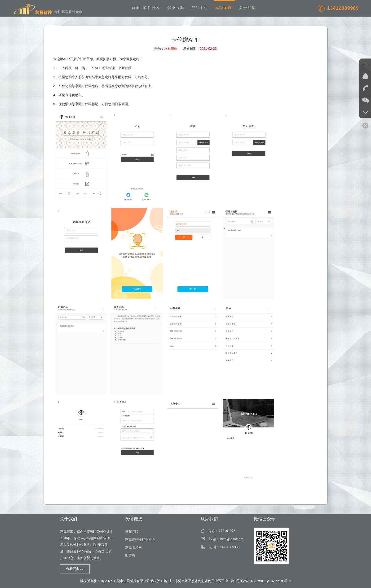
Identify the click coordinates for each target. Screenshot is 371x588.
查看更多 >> (75, 569)
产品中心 (201, 8)
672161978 (227, 531)
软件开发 (154, 8)
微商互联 (132, 532)
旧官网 (130, 555)
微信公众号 (265, 519)
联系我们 (209, 519)
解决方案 (178, 8)
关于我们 (69, 519)
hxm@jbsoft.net (232, 539)
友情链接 (134, 519)
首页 (136, 8)
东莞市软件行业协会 (140, 540)
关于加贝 (249, 8)
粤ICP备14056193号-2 (274, 581)
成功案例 (225, 8)
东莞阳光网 (133, 547)
